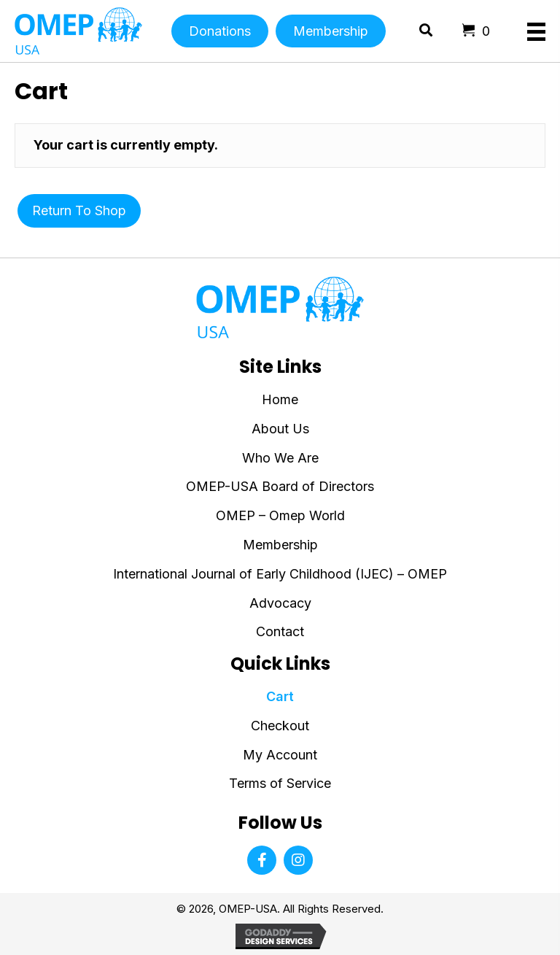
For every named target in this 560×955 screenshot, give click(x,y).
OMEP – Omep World (280, 515)
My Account (280, 755)
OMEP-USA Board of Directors (280, 486)
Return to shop (79, 210)
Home (280, 399)
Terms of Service (280, 783)
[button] (262, 860)
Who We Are (280, 458)
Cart (280, 696)
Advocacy (280, 603)
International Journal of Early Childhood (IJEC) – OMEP (280, 574)
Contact (280, 631)
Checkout (280, 726)
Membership (280, 545)
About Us (280, 429)
